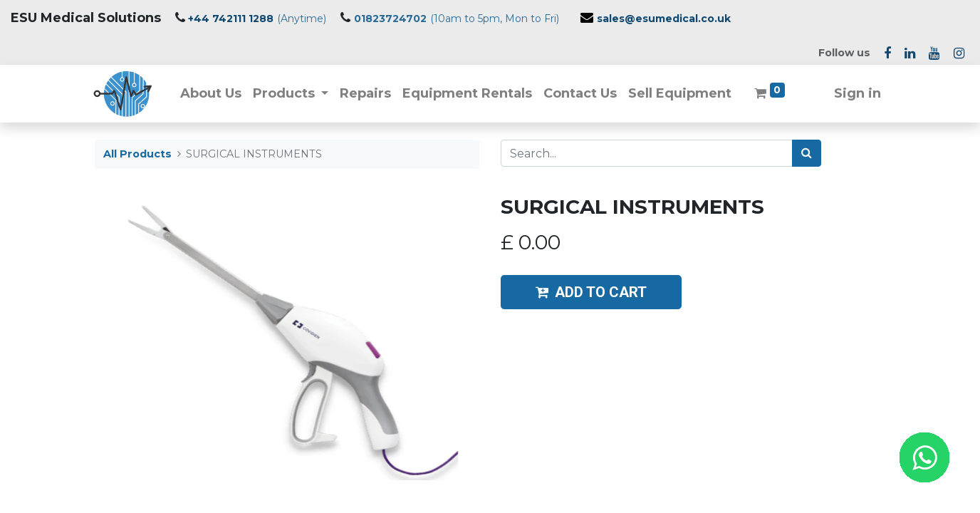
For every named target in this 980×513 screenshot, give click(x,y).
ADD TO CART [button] (591, 292)
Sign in (856, 93)
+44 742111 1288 (231, 19)
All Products (137, 154)
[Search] (807, 153)
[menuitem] (212, 94)
